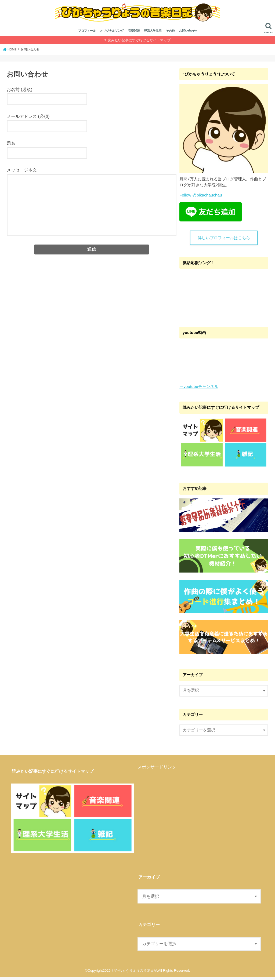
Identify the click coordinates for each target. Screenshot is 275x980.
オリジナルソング (112, 34)
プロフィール (87, 34)
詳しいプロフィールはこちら (224, 241)
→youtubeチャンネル (199, 390)
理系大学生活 (153, 34)
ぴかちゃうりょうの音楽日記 (134, 974)
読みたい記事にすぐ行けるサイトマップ (139, 44)
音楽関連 (134, 34)
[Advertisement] (183, 811)
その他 (170, 34)
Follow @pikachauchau (200, 199)
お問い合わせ (188, 34)
